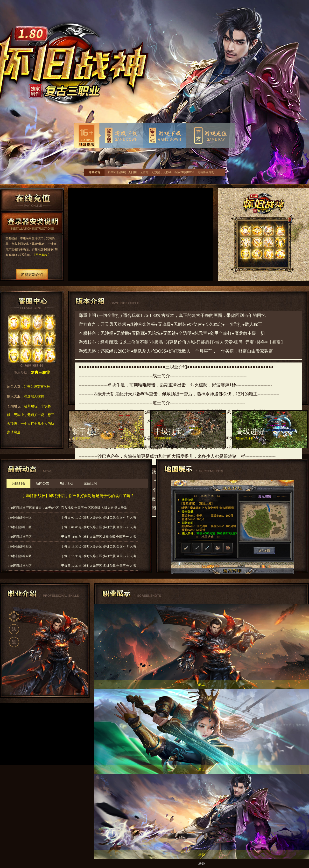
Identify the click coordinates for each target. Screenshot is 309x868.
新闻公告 (42, 483)
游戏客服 (254, 725)
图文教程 (42, 255)
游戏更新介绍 (32, 275)
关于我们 (190, 725)
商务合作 (270, 725)
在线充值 (32, 200)
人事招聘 (238, 725)
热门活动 (66, 483)
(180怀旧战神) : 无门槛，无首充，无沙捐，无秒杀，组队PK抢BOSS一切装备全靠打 (161, 172)
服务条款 (206, 725)
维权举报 (302, 725)
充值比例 (90, 483)
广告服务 (222, 725)
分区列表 (19, 483)
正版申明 (286, 725)
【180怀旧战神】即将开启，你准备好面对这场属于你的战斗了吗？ (77, 496)
